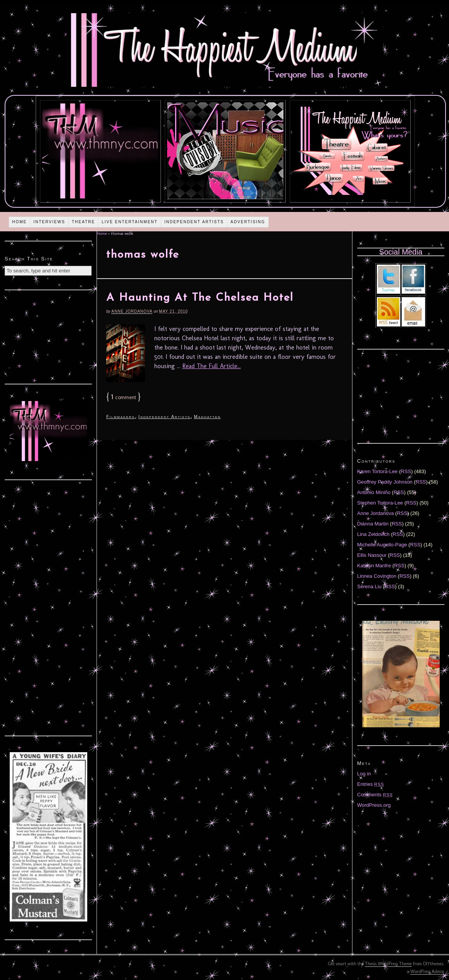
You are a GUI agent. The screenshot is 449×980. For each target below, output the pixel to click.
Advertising (248, 222)
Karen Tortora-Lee (377, 471)
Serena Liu (369, 586)
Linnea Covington (377, 576)
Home (19, 222)
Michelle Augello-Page (382, 545)
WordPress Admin (427, 971)
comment (123, 397)
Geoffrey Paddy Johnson (385, 482)
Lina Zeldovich (373, 534)
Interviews (49, 222)
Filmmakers (121, 417)
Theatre (83, 222)
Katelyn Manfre (374, 566)
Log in (364, 774)
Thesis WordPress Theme (388, 964)
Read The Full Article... (212, 366)
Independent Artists (194, 222)
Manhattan (207, 417)
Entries (371, 784)
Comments (375, 795)
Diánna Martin (373, 524)
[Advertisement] (48, 336)
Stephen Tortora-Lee (380, 503)
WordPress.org (374, 805)
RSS (406, 471)
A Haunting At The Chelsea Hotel (200, 298)
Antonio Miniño (374, 492)
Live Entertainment (130, 222)
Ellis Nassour (372, 555)
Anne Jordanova (132, 311)
